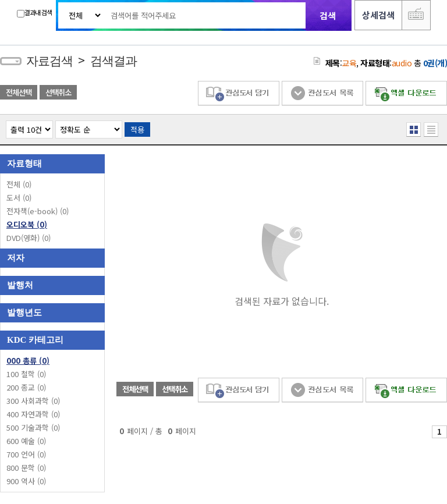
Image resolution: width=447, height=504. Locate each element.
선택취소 (58, 92)
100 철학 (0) (26, 374)
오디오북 (27, 224)
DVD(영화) (29, 238)
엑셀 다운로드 (406, 93)
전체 (19, 184)
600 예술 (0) (26, 441)
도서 (19, 198)
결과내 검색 (34, 13)
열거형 (414, 129)
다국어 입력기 (416, 15)
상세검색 (378, 15)
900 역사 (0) (26, 481)
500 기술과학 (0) (33, 427)
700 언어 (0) (26, 454)
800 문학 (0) (26, 468)
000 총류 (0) (28, 361)
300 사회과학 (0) (33, 401)
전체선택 (19, 92)
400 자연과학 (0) (33, 414)
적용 (137, 129)
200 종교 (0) (26, 387)
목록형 (431, 129)
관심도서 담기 (239, 93)
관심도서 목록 (322, 93)
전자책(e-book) (38, 211)
